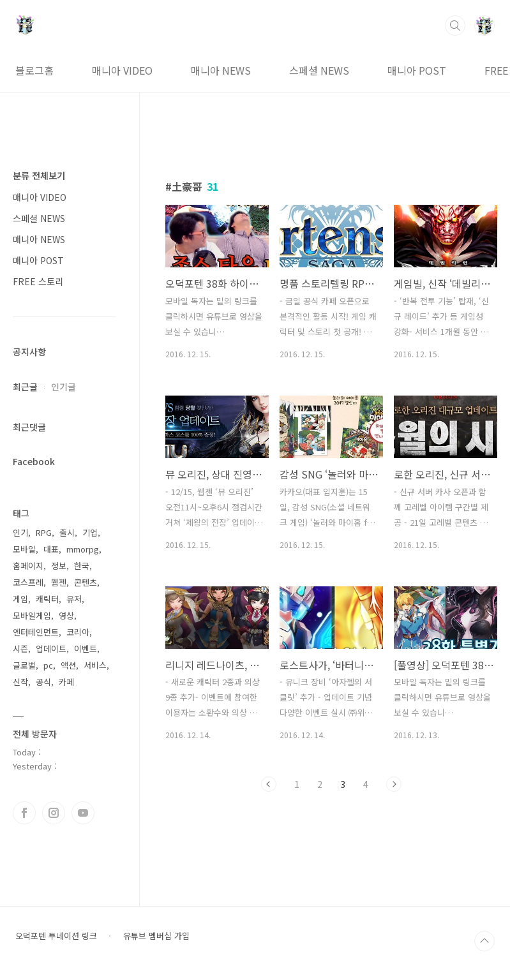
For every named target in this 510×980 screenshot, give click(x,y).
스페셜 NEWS (319, 70)
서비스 (95, 665)
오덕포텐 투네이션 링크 (56, 936)
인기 (20, 532)
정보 (59, 566)
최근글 (25, 387)
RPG (44, 532)
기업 (90, 532)
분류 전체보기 (39, 175)
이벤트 (86, 649)
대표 (51, 549)
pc (48, 665)
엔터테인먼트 (36, 632)
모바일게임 (32, 615)
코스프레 (28, 582)
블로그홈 (34, 70)
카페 (66, 682)
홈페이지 (28, 566)
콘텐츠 (86, 582)
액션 (68, 665)
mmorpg (83, 549)
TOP (484, 941)
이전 (269, 784)
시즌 (20, 649)
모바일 (24, 549)
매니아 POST (417, 70)
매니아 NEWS (221, 70)
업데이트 (51, 649)
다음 (394, 784)
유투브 (83, 813)
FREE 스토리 (38, 281)
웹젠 (59, 582)
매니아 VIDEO (122, 70)
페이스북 (24, 813)
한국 (82, 566)
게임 (20, 599)
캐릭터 (47, 599)
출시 (67, 532)
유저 (74, 599)
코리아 (78, 632)
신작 (20, 682)
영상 (66, 615)
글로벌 (24, 665)
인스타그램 (54, 813)
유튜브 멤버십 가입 (156, 936)
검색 (455, 26)
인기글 (64, 387)
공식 (43, 682)
